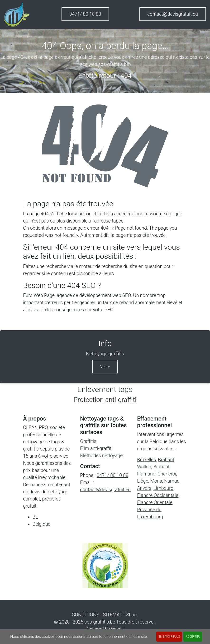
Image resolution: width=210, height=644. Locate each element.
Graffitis (88, 441)
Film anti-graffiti (96, 448)
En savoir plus (169, 637)
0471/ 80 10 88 (85, 14)
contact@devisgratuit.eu (173, 14)
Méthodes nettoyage (101, 456)
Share (132, 615)
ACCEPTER (193, 637)
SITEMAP (113, 615)
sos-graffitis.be (100, 622)
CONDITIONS (86, 615)
